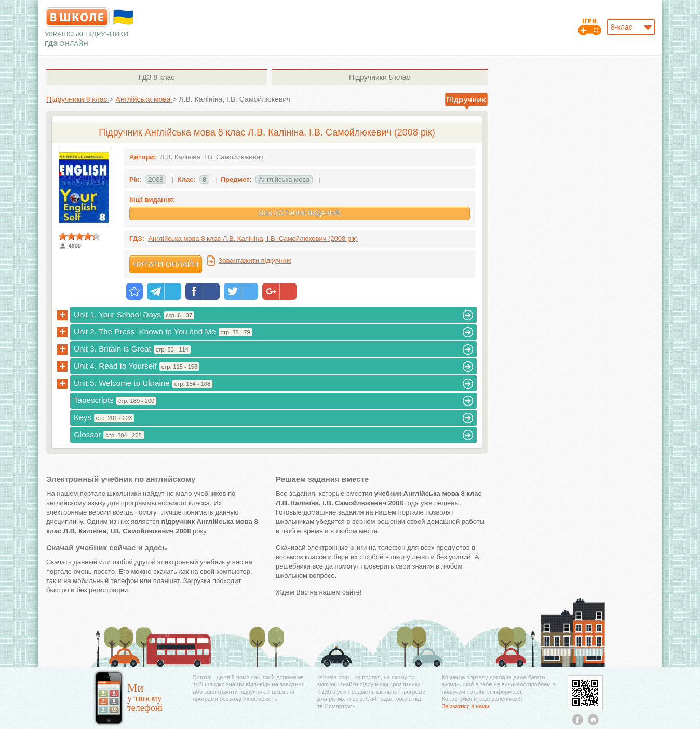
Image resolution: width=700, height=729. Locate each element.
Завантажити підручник (254, 260)
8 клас (157, 77)
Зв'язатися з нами (466, 706)
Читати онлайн (166, 264)
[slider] (79, 236)
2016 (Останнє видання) (299, 213)
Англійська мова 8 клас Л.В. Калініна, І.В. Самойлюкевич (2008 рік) (253, 239)
